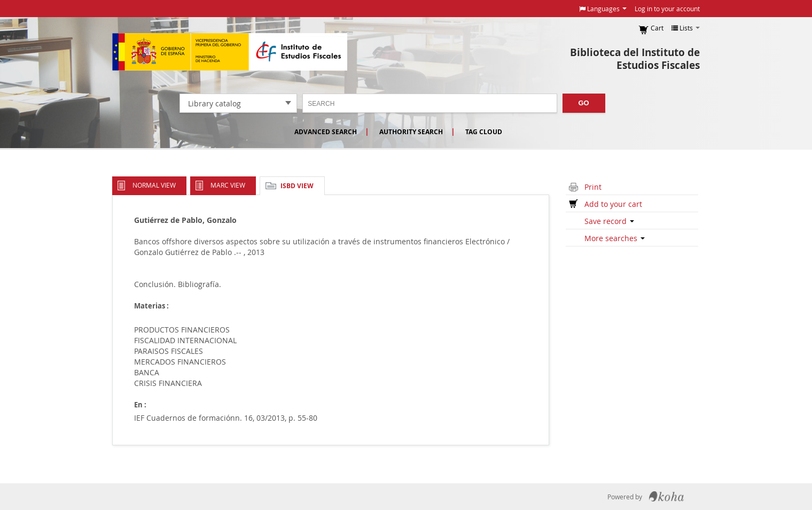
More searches (615, 238)
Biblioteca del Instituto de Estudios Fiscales (635, 59)
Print (593, 187)
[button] (603, 9)
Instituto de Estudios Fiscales (230, 52)
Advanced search (326, 132)
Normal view (154, 185)
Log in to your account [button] (667, 9)
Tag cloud (484, 132)
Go (584, 103)
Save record (609, 221)
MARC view (228, 185)
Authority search (411, 132)
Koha (666, 497)
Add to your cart (613, 204)
